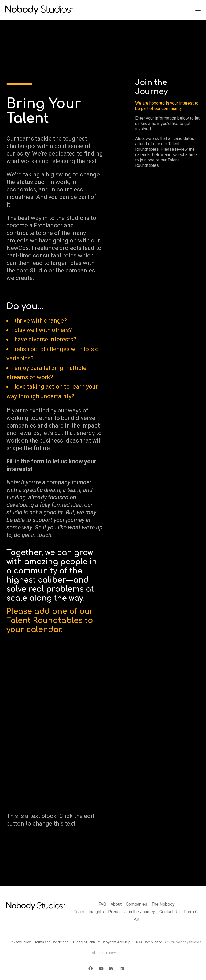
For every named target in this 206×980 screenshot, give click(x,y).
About (116, 904)
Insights (96, 912)
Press (114, 912)
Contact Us (170, 912)
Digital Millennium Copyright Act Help (102, 942)
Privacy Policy (20, 942)
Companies (137, 904)
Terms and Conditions (51, 942)
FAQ (103, 904)
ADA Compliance (149, 942)
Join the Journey (139, 912)
